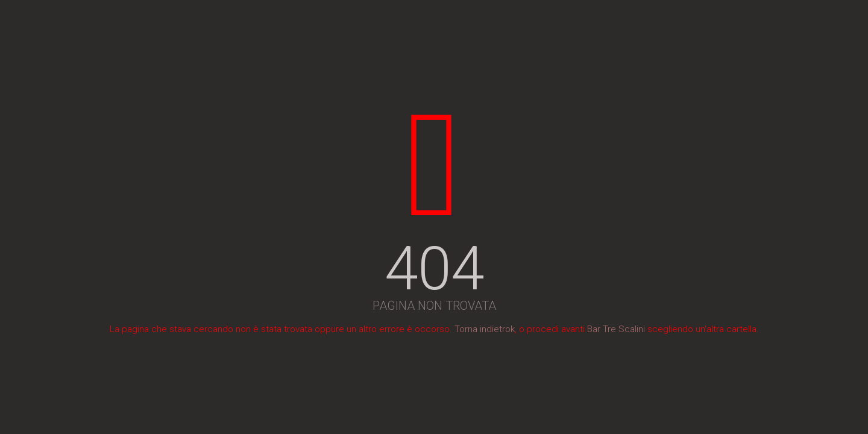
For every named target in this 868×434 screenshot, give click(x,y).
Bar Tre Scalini (616, 329)
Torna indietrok (485, 329)
